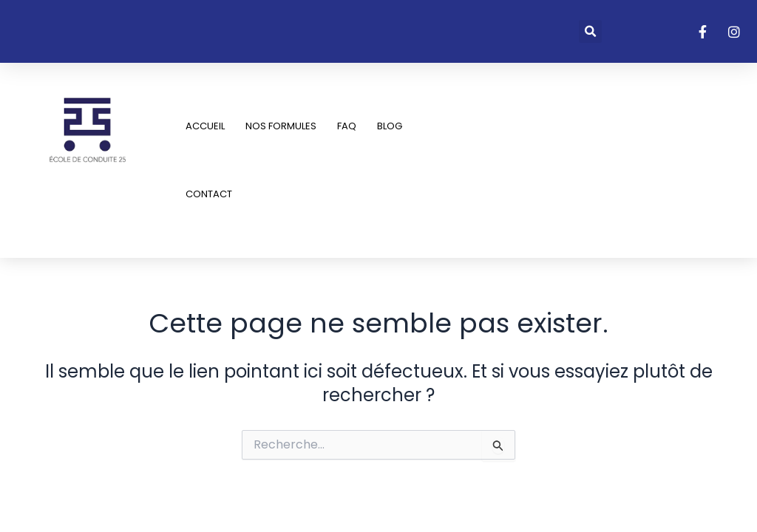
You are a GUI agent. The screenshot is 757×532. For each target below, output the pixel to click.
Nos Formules (281, 126)
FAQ (347, 126)
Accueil (205, 126)
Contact (209, 194)
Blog (390, 126)
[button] (590, 31)
